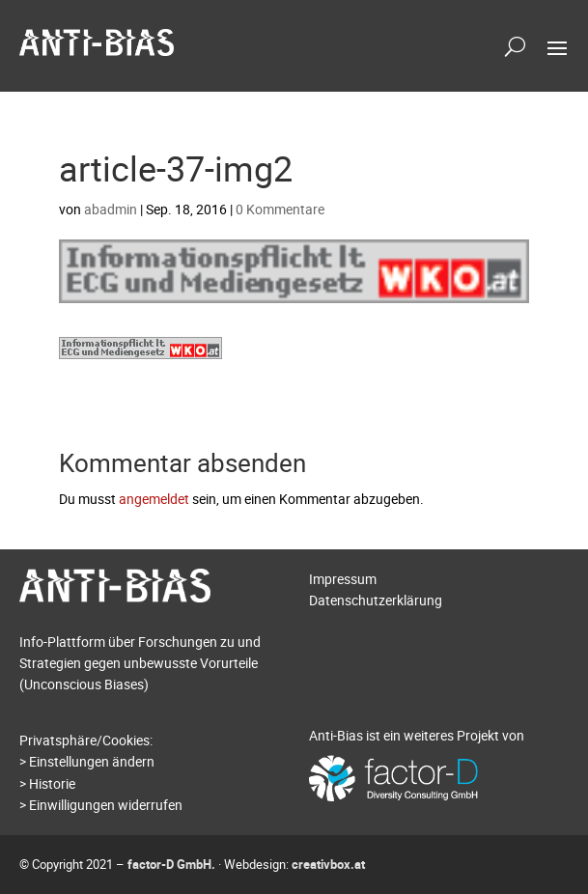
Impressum (343, 579)
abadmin (111, 209)
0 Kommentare (280, 209)
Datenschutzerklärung (376, 600)
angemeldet (154, 499)
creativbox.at (328, 864)
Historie (52, 783)
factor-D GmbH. (171, 864)
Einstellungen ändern (92, 761)
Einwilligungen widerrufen (106, 805)
